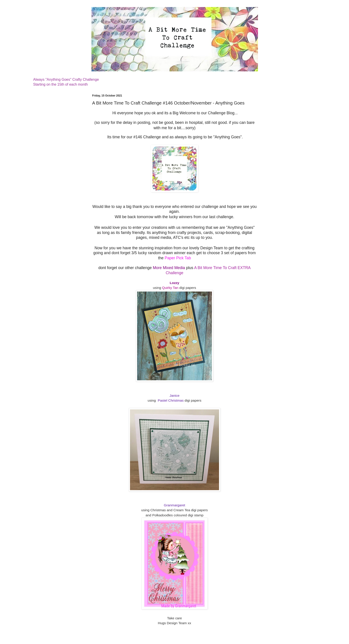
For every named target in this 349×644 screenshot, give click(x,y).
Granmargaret (174, 505)
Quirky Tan (170, 288)
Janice (175, 395)
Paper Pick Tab (178, 258)
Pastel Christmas (171, 400)
